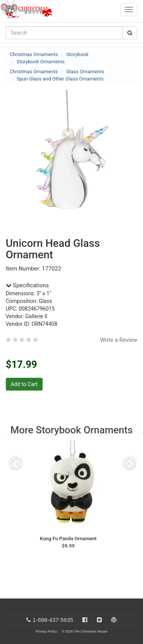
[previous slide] (16, 463)
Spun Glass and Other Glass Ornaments (60, 79)
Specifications (27, 285)
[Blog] (114, 620)
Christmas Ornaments (34, 54)
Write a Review (119, 340)
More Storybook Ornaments (71, 430)
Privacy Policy (46, 631)
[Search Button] (130, 33)
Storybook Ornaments (41, 62)
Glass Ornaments (85, 72)
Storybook (77, 54)
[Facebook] (85, 620)
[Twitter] (99, 620)
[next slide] (130, 463)
